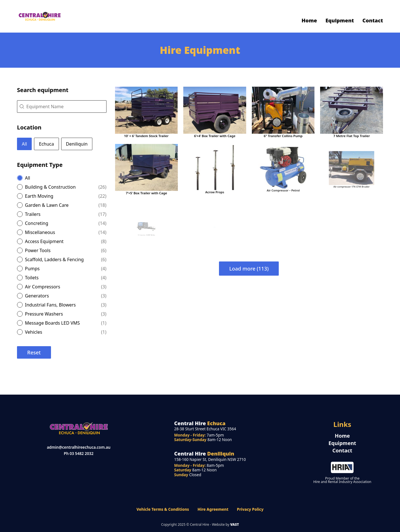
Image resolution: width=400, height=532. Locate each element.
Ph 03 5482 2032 (79, 454)
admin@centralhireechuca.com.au (78, 447)
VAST (235, 524)
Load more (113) (249, 269)
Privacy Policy (250, 509)
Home (309, 20)
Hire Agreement (213, 509)
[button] (24, 144)
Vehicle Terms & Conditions (163, 509)
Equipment (340, 20)
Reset (34, 352)
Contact (373, 20)
